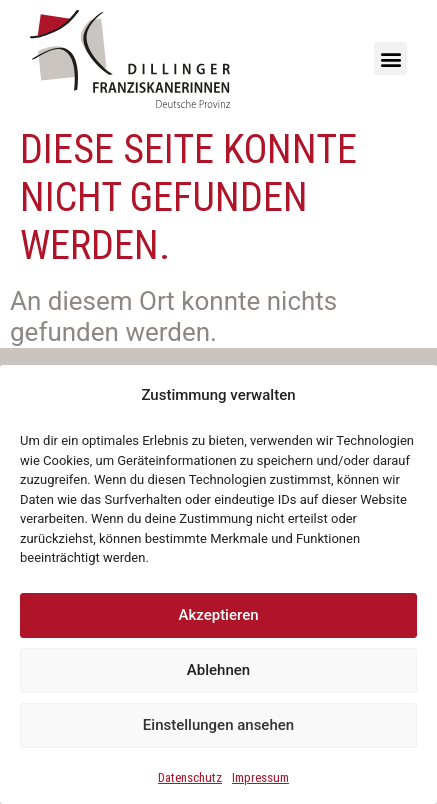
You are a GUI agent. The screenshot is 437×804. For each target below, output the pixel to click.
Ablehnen (218, 670)
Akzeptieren (218, 615)
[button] (390, 58)
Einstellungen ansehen (218, 725)
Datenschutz (190, 777)
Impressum (260, 777)
